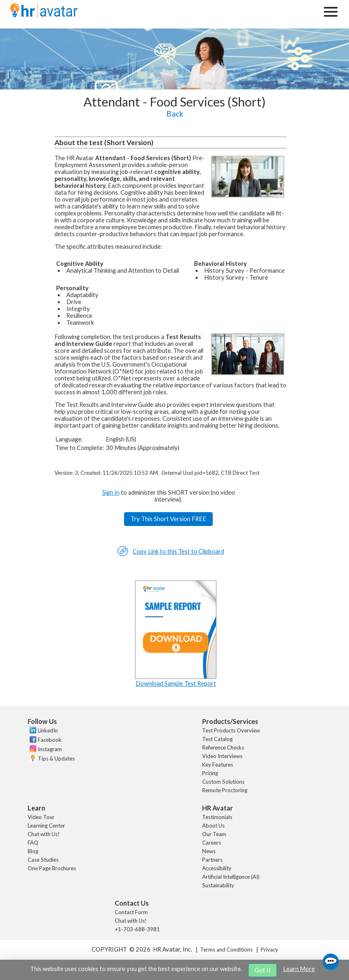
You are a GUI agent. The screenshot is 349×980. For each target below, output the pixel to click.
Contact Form (131, 912)
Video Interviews (222, 756)
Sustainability (218, 885)
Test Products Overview (231, 730)
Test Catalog (217, 739)
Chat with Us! (44, 834)
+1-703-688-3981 (137, 929)
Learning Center (46, 826)
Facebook (50, 740)
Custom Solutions (223, 782)
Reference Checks (223, 747)
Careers (212, 843)
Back (175, 114)
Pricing (210, 773)
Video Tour (41, 817)
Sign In (111, 492)
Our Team (214, 834)
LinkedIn (48, 730)
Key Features (218, 765)
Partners (212, 860)
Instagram (50, 749)
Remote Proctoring (225, 790)
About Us (213, 826)
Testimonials (217, 817)
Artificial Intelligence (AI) (231, 877)
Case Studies (43, 860)
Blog (33, 851)
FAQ (33, 843)
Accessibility (217, 868)
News (209, 851)
